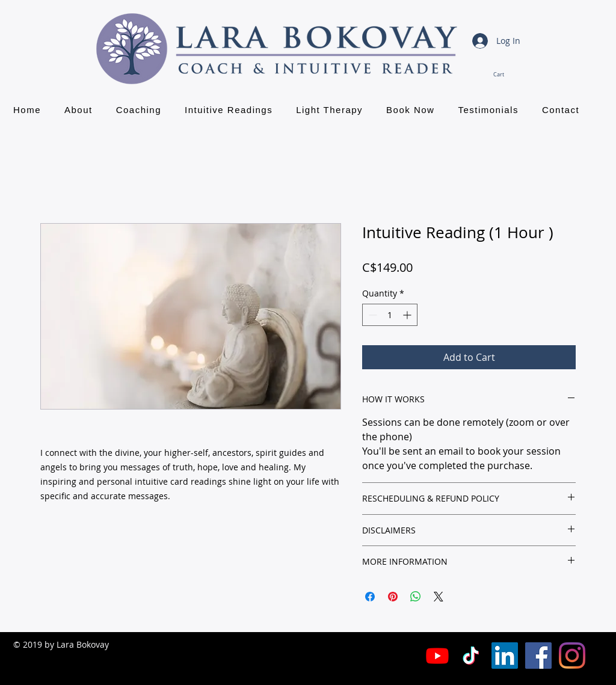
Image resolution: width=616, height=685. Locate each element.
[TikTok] (471, 656)
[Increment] (408, 315)
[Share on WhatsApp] (416, 597)
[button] (507, 74)
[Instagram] (572, 656)
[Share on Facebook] (370, 597)
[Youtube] (437, 656)
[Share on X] (439, 597)
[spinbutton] (390, 315)
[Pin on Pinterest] (393, 597)
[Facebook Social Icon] (538, 656)
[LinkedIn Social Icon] (505, 656)
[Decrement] (371, 315)
